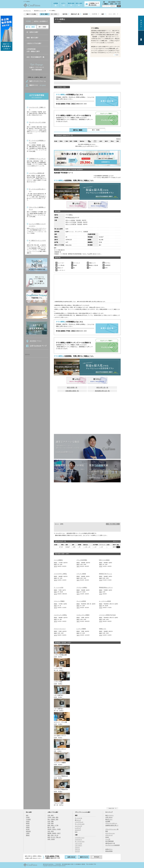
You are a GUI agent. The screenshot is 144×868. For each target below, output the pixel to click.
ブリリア (77, 851)
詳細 (118, 547)
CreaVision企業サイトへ (65, 452)
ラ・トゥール (79, 818)
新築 (107, 831)
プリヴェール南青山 (82, 587)
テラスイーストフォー (60, 629)
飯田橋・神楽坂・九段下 (54, 833)
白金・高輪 (51, 821)
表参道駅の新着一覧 (72, 391)
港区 (70, 218)
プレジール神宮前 (81, 601)
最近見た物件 (71, 5)
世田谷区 (28, 831)
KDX (76, 832)
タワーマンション (110, 833)
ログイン (63, 4)
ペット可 (108, 839)
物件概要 (85, 14)
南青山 (73, 218)
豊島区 (28, 835)
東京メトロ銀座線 (70, 220)
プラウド (77, 848)
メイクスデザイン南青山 (60, 574)
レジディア (78, 828)
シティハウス (79, 844)
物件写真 (65, 14)
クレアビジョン (27, 11)
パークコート (79, 840)
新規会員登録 (109, 851)
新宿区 (28, 823)
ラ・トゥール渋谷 (59, 587)
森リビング (78, 820)
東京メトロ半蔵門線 (71, 224)
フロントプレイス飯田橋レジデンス (37, 208)
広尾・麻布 (51, 815)
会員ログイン (109, 849)
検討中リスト (109, 819)
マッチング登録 (107, 120)
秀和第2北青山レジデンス (106, 587)
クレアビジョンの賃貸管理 (112, 845)
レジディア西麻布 (81, 629)
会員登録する (87, 158)
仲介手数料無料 (110, 841)
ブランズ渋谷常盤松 (82, 560)
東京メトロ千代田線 (71, 222)
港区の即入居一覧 (102, 387)
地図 (103, 14)
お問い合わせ (109, 817)
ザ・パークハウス (80, 842)
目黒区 (28, 827)
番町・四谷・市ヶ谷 (53, 835)
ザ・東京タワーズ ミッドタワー (37, 242)
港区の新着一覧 (72, 387)
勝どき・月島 (51, 827)
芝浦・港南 (51, 823)
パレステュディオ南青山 (60, 615)
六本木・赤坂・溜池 (53, 817)
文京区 (28, 825)
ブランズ (77, 850)
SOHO (107, 837)
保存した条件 (79, 5)
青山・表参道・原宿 (53, 819)
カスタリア (78, 830)
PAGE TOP (111, 808)
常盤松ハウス (103, 629)
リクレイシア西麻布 (59, 601)
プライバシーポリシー (111, 823)
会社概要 (108, 821)
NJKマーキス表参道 (104, 560)
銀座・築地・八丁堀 (53, 825)
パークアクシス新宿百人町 (37, 173)
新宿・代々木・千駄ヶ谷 (54, 837)
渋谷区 (28, 821)
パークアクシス (79, 822)
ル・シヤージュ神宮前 (105, 601)
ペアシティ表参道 (81, 574)
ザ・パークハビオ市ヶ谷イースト (37, 190)
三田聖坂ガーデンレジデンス (37, 159)
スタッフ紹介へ (61, 478)
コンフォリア (79, 826)
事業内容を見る (95, 478)
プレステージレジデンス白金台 (37, 123)
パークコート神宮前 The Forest (107, 615)
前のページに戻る (31, 14)
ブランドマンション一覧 (112, 829)
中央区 (28, 817)
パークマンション (80, 838)
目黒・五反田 (51, 839)
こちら (83, 146)
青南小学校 (69, 245)
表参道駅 (79, 220)
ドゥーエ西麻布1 (58, 560)
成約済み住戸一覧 (110, 843)
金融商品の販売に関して (112, 825)
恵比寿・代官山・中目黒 (54, 829)
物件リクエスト (110, 815)
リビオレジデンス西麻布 (83, 615)
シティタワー (79, 846)
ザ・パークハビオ (80, 824)
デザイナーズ (109, 835)
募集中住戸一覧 (75, 14)
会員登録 (56, 4)
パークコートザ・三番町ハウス (37, 108)
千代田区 (28, 819)
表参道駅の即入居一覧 (102, 391)
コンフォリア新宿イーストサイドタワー (37, 225)
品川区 (28, 829)
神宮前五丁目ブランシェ (106, 574)
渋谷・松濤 (51, 831)
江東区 (28, 833)
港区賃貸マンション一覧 (40, 11)
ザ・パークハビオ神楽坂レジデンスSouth (37, 142)
